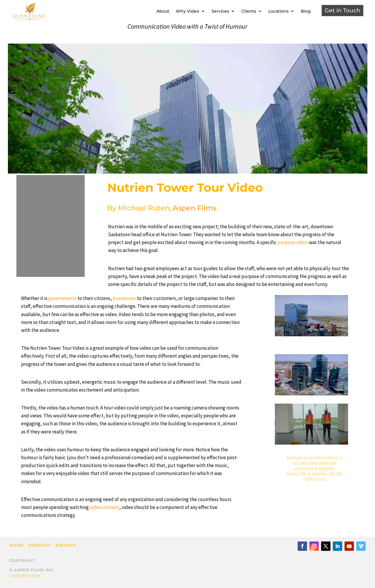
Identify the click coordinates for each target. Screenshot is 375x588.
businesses (124, 298)
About (163, 11)
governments (62, 298)
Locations (278, 11)
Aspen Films (195, 208)
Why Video (187, 11)
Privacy (66, 545)
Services (220, 11)
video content (104, 507)
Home (17, 545)
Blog (306, 11)
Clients (249, 11)
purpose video (293, 242)
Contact (40, 545)
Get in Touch (342, 10)
